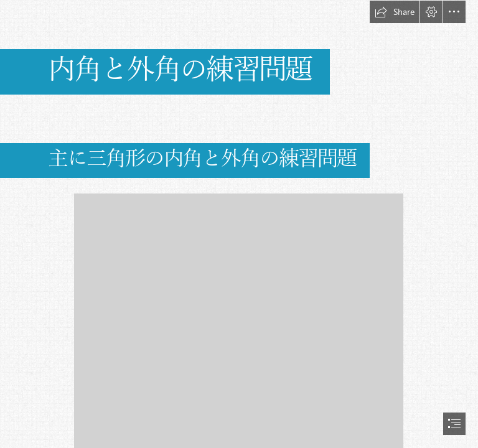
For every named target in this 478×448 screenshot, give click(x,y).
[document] (239, 224)
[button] (395, 12)
